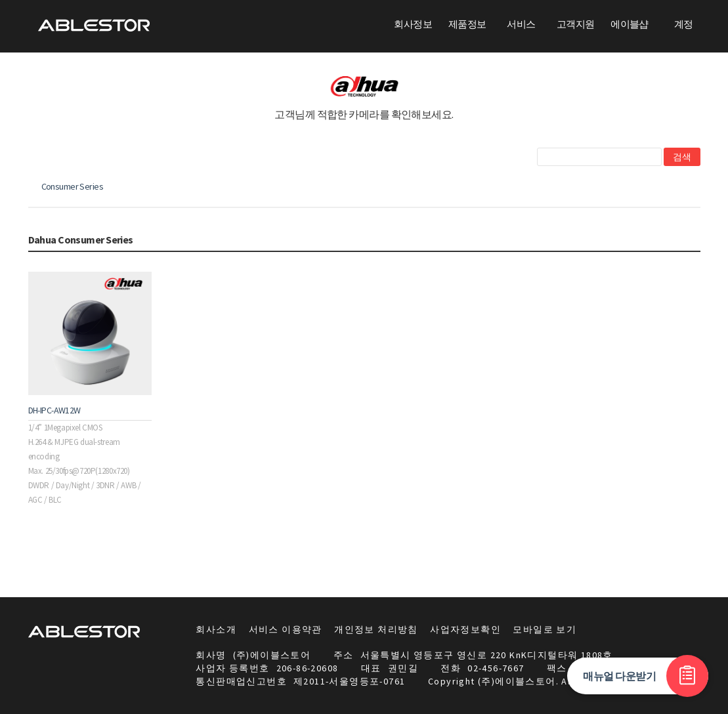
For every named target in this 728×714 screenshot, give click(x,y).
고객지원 (576, 24)
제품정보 (467, 24)
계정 (684, 24)
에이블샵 (630, 24)
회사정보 (413, 24)
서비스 (521, 24)
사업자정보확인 (465, 629)
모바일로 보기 (545, 629)
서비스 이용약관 (286, 629)
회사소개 (216, 629)
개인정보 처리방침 (376, 629)
